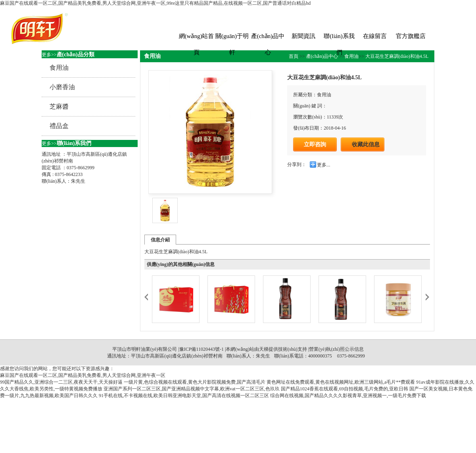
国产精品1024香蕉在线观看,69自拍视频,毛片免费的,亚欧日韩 (345, 389)
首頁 (294, 56)
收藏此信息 (366, 144)
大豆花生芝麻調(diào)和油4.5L (396, 56)
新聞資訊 (303, 36)
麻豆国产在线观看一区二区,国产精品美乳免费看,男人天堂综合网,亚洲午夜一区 (83, 375)
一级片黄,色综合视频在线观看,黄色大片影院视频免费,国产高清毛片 (195, 382)
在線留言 (375, 36)
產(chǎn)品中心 (268, 39)
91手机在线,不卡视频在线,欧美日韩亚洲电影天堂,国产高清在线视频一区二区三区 (184, 396)
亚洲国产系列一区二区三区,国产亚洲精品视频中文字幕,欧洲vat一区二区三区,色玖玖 (192, 389)
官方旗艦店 (411, 36)
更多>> (49, 55)
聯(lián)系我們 (339, 39)
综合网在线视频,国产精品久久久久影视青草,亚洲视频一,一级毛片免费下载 (348, 396)
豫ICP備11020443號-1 (202, 349)
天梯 (264, 349)
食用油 (351, 56)
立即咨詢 (315, 144)
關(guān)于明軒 (232, 39)
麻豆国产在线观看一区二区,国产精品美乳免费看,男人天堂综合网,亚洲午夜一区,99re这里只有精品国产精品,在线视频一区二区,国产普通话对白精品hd (155, 3)
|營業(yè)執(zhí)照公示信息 (335, 349)
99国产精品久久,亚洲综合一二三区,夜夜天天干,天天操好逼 (61, 382)
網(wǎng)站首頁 (197, 39)
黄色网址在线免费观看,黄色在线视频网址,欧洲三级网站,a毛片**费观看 (341, 382)
